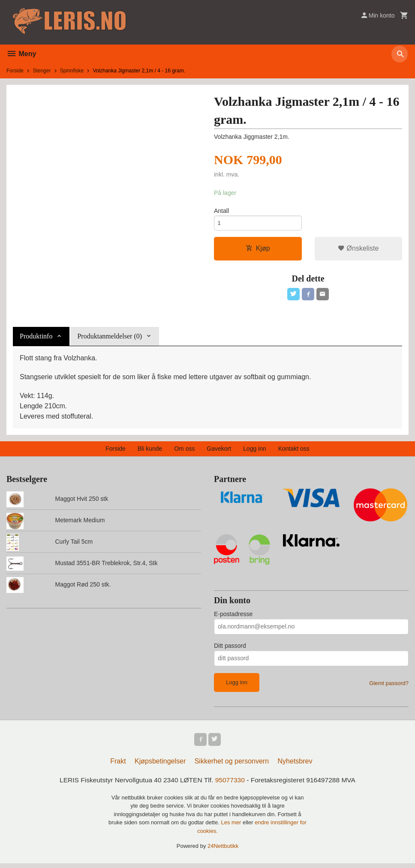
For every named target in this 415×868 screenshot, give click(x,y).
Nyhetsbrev (295, 765)
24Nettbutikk (223, 851)
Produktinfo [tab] (36, 339)
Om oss (184, 452)
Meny (21, 54)
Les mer (232, 827)
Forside (15, 71)
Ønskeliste (358, 250)
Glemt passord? (389, 686)
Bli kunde (150, 452)
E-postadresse (233, 617)
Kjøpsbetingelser (160, 765)
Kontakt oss (294, 452)
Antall (221, 211)
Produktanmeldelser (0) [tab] (110, 339)
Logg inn (255, 452)
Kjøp (258, 250)
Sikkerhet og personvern (232, 765)
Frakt (118, 765)
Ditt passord (230, 649)
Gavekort (219, 452)
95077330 (230, 784)
